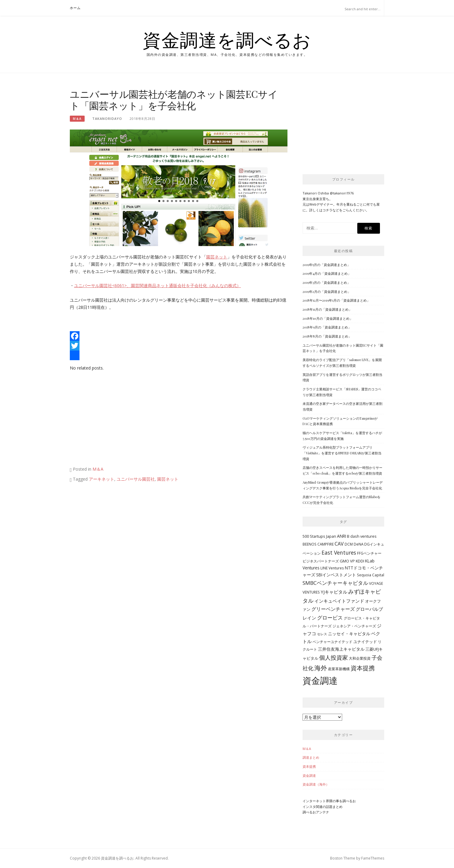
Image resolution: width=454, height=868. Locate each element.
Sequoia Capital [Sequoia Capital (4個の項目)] (371, 575)
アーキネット (102, 479)
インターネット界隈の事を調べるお (329, 801)
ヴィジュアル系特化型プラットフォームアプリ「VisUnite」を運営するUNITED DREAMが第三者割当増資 (342, 453)
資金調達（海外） (316, 784)
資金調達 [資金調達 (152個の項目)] (320, 681)
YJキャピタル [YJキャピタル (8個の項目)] (334, 592)
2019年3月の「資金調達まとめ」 (326, 282)
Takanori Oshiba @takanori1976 (328, 193)
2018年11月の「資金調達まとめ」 (327, 309)
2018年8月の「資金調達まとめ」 (327, 336)
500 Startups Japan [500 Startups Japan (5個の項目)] (319, 536)
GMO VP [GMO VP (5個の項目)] (347, 561)
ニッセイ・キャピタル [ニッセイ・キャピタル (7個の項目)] (349, 634)
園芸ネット (217, 257)
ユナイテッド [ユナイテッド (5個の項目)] (365, 642)
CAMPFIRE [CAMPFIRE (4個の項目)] (326, 544)
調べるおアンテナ (316, 812)
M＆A (77, 119)
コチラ (328, 210)
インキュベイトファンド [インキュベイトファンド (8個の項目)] (339, 601)
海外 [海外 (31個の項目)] (321, 668)
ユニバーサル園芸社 (136, 479)
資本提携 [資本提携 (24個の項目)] (363, 668)
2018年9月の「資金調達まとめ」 (327, 327)
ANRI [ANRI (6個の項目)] (342, 536)
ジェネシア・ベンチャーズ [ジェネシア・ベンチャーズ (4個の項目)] (354, 626)
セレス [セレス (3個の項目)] (322, 634)
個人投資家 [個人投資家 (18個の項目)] (334, 657)
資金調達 (309, 775)
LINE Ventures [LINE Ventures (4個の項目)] (332, 568)
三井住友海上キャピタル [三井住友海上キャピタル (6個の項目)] (341, 649)
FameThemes (373, 858)
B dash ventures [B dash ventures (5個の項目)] (362, 536)
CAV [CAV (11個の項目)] (339, 544)
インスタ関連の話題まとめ (323, 807)
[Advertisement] (121, 420)
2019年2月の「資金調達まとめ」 (327, 291)
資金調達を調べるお (227, 40)
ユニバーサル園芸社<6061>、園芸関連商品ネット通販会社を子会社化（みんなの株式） (157, 285)
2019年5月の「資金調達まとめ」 (326, 265)
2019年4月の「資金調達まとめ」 (327, 273)
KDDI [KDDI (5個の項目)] (360, 561)
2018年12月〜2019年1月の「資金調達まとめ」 (336, 300)
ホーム (75, 8)
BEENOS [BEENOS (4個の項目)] (310, 544)
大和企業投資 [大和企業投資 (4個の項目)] (360, 658)
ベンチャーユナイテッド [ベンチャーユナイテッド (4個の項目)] (332, 642)
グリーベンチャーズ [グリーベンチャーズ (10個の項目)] (333, 609)
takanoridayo (107, 119)
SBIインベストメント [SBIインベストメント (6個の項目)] (336, 575)
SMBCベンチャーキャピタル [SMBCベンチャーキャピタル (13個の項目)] (335, 583)
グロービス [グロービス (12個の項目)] (330, 618)
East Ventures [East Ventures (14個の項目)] (339, 553)
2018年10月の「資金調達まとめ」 (328, 318)
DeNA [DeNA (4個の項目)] (358, 544)
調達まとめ (311, 757)
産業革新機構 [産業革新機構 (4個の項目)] (339, 669)
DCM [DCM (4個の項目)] (349, 544)
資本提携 (309, 766)
